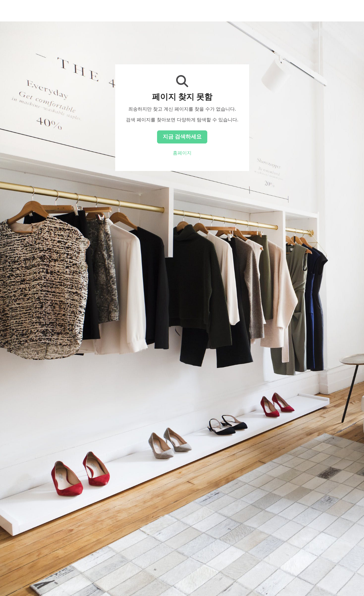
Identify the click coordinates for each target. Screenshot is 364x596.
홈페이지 (182, 153)
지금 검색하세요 (182, 136)
